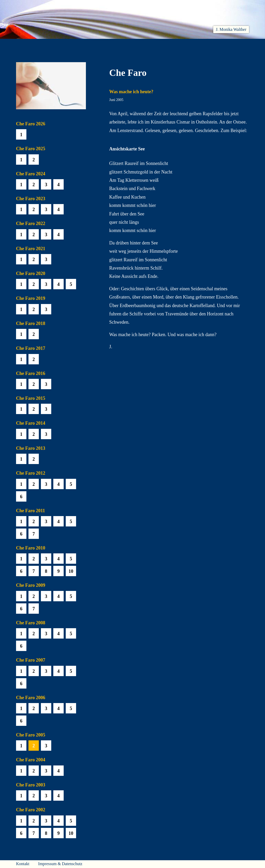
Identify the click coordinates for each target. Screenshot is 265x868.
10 (71, 571)
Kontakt (23, 864)
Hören (113, 45)
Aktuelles (63, 45)
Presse (243, 45)
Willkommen (29, 45)
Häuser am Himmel (205, 45)
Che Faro (140, 45)
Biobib (168, 45)
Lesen (90, 45)
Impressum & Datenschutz (60, 864)
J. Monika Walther (231, 29)
